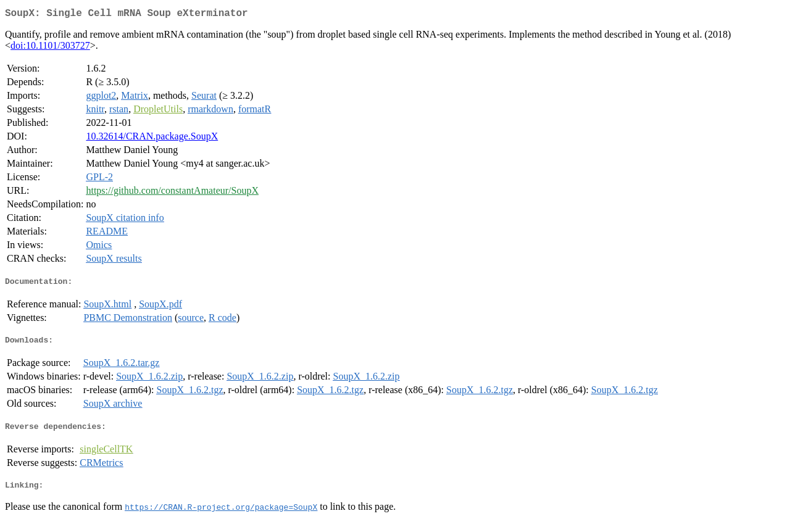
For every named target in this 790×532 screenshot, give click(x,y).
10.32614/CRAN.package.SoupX (152, 139)
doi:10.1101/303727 (50, 48)
